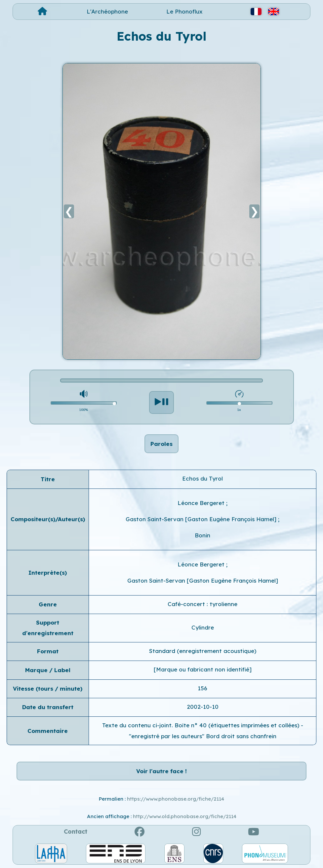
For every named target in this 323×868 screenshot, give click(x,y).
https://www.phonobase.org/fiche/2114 (176, 799)
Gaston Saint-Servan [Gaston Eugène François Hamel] (202, 519)
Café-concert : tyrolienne (202, 604)
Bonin (202, 535)
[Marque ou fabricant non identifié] (203, 669)
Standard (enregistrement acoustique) (203, 651)
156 (202, 688)
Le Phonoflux (184, 11)
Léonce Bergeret (202, 503)
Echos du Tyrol (202, 478)
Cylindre (203, 627)
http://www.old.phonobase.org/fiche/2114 (185, 816)
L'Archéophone (107, 11)
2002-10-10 (203, 707)
